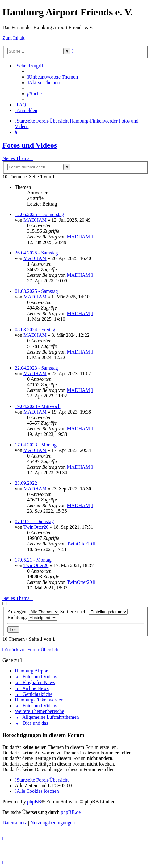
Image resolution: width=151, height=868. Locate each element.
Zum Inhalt (14, 38)
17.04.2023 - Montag (36, 445)
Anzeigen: (33, 612)
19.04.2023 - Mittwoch (38, 406)
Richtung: (32, 617)
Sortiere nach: (94, 612)
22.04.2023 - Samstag (36, 368)
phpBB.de (71, 812)
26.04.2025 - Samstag (36, 253)
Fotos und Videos (30, 145)
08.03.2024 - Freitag (35, 330)
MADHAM (35, 220)
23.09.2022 (26, 483)
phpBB (34, 802)
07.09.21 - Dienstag (34, 521)
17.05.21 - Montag (33, 560)
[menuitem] (52, 77)
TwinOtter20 (36, 527)
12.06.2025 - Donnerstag (39, 214)
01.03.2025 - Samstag (36, 291)
